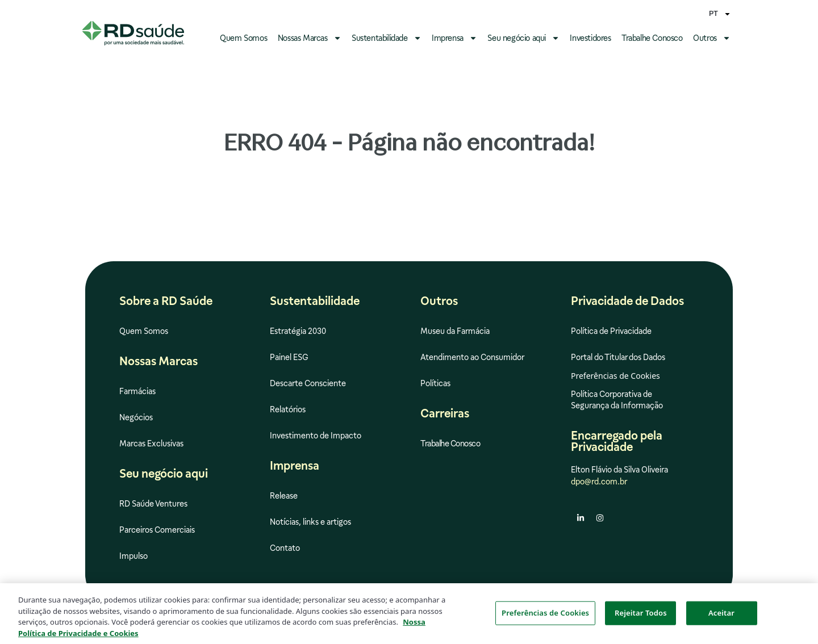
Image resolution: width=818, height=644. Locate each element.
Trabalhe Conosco (652, 38)
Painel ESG (289, 357)
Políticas (435, 383)
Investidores (590, 38)
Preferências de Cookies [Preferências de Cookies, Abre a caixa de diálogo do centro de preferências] (545, 616)
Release (284, 496)
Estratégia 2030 (298, 331)
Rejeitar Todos (641, 616)
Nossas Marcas (310, 38)
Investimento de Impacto (316, 436)
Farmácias (137, 391)
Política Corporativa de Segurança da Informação (617, 400)
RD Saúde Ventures (153, 504)
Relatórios (288, 409)
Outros (712, 38)
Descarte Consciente (308, 383)
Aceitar (721, 616)
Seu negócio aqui (523, 38)
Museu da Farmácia (455, 331)
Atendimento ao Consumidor (472, 357)
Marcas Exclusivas (151, 444)
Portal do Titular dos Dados (618, 357)
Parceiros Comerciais (157, 530)
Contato (285, 548)
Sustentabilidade (387, 38)
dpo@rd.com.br (599, 482)
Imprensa (454, 38)
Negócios (136, 417)
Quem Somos (243, 38)
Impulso (133, 556)
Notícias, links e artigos (310, 522)
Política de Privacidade (611, 331)
